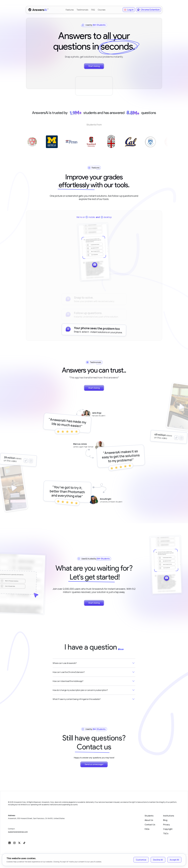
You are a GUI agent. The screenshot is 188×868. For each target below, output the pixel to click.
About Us (149, 834)
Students (149, 829)
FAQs (147, 843)
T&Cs (166, 847)
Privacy (167, 838)
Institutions (169, 829)
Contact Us (150, 838)
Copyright (168, 843)
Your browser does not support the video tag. (94, 79)
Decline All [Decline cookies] (158, 860)
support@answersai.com (18, 845)
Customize (141, 860)
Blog (165, 834)
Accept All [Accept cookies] (174, 860)
